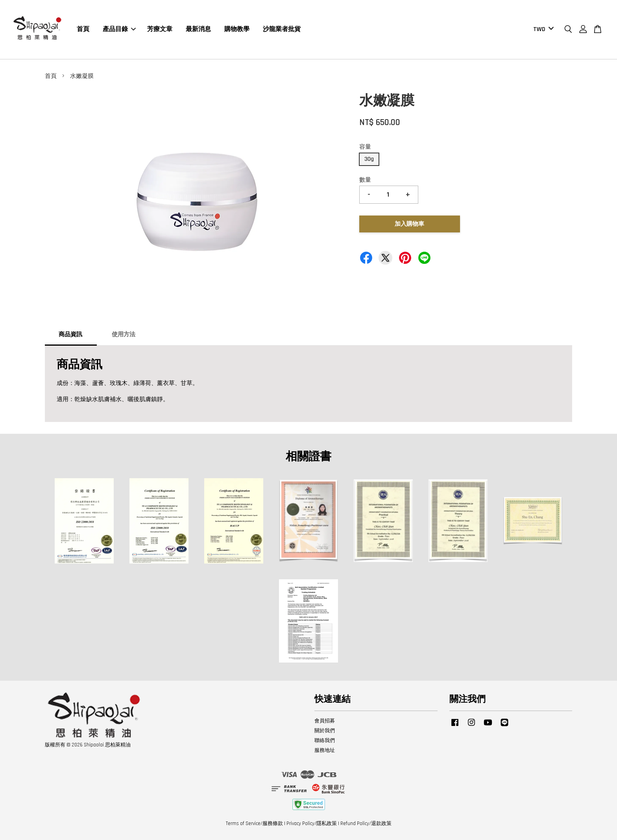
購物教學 (237, 29)
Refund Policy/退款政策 (366, 823)
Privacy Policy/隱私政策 (312, 823)
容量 (365, 147)
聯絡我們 (325, 741)
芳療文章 (160, 29)
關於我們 (325, 731)
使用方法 (124, 334)
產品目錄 (119, 29)
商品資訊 (70, 334)
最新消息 (198, 29)
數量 (365, 180)
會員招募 (325, 721)
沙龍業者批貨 (282, 29)
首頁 (83, 29)
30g (369, 159)
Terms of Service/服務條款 (254, 823)
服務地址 (325, 750)
